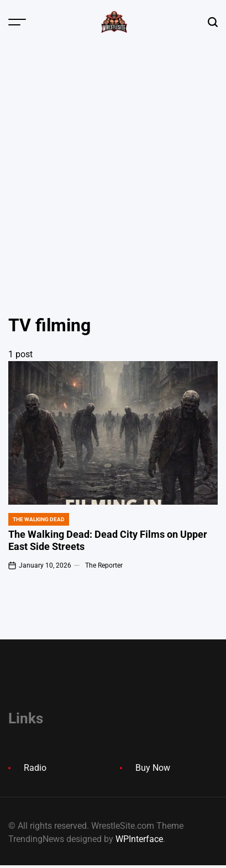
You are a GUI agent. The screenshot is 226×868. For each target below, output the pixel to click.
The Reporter (104, 565)
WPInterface (139, 839)
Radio (35, 768)
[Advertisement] (113, 163)
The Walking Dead (39, 519)
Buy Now (153, 768)
